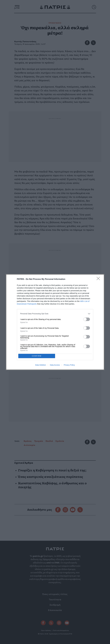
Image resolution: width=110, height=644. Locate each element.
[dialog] (55, 322)
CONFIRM (37, 356)
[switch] (87, 319)
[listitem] (55, 314)
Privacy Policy (69, 365)
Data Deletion (41, 365)
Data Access (55, 365)
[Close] (99, 279)
